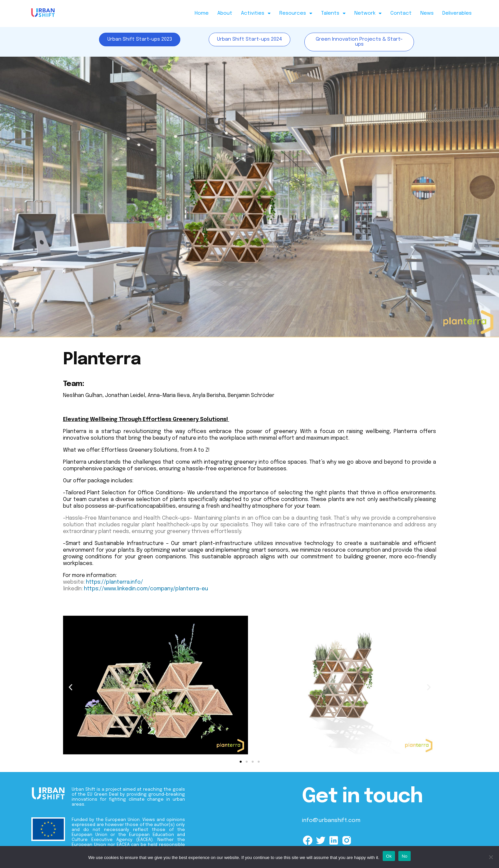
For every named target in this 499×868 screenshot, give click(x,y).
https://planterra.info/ (114, 582)
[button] (256, 13)
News (427, 13)
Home (202, 13)
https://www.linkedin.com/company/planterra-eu (146, 589)
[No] (491, 857)
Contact (401, 13)
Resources (296, 13)
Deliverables (457, 13)
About (225, 13)
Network (368, 13)
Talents (333, 13)
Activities (256, 13)
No (404, 856)
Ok (389, 856)
